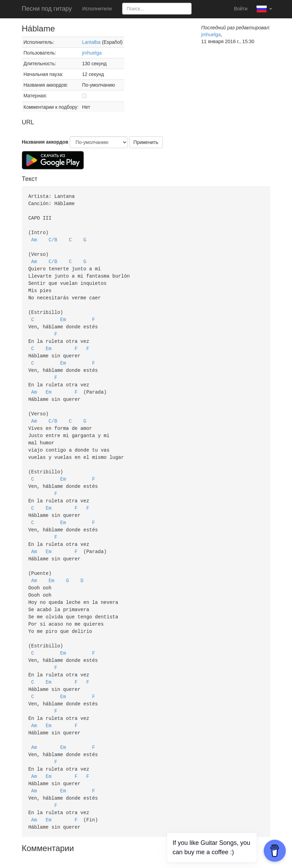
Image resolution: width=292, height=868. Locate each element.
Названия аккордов (45, 142)
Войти (241, 9)
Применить (146, 142)
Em (63, 313)
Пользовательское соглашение (132, 851)
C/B (53, 237)
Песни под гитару (47, 9)
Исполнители (97, 9)
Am (34, 237)
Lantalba (91, 42)
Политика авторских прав (62, 851)
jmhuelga (92, 53)
